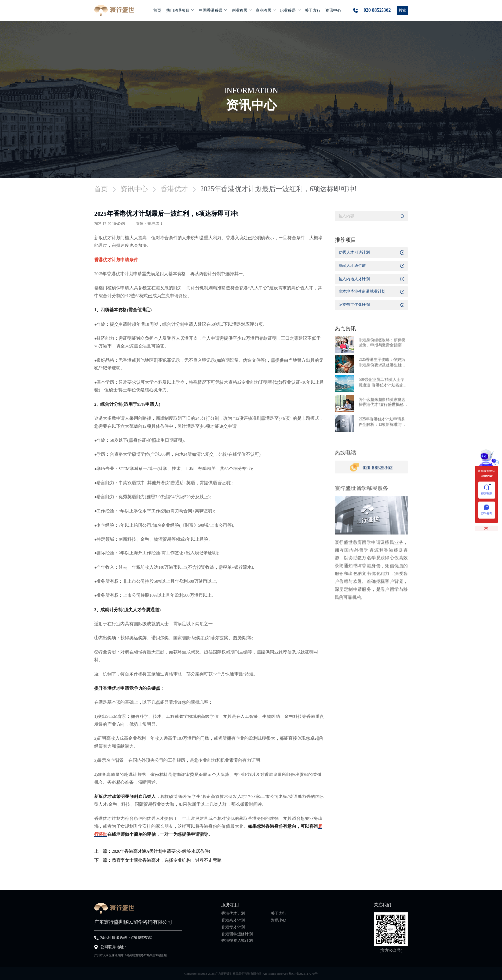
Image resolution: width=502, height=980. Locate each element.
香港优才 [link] (174, 189)
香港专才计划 (233, 927)
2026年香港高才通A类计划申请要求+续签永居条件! (161, 851)
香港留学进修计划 (237, 934)
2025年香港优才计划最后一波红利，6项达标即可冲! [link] (279, 189)
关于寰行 (279, 914)
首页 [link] (101, 189)
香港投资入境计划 (237, 941)
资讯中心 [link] (134, 189)
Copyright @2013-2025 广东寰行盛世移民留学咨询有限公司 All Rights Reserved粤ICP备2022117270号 (251, 973)
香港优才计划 (233, 914)
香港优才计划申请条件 (116, 260)
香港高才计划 (233, 920)
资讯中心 (279, 920)
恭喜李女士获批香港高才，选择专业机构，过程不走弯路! (167, 860)
